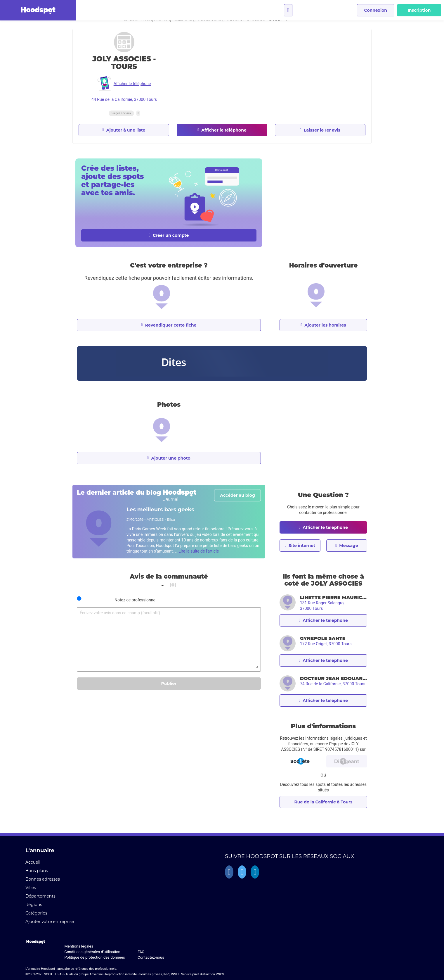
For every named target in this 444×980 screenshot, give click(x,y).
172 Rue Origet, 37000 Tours (326, 644)
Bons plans (37, 871)
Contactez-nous (151, 957)
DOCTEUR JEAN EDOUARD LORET (334, 678)
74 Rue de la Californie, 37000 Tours (333, 684)
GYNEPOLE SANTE (323, 638)
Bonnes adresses (43, 879)
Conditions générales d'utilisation (92, 952)
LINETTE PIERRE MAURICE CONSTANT (334, 597)
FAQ (141, 952)
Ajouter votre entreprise (50, 922)
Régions (34, 905)
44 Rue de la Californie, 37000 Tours (124, 99)
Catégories (36, 913)
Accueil (33, 862)
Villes (31, 888)
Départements (40, 896)
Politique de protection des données (94, 957)
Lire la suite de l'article (199, 551)
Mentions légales (79, 946)
